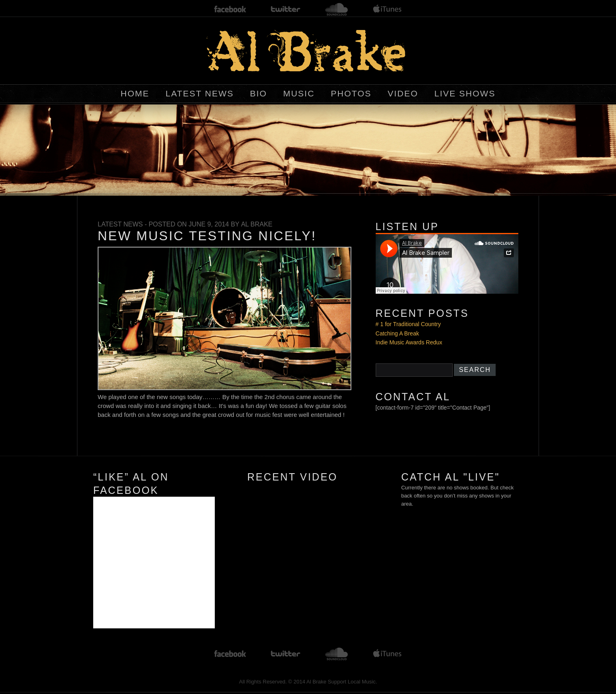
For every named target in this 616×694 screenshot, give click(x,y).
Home (135, 93)
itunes (387, 10)
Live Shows (465, 93)
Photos (351, 93)
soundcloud (337, 10)
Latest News (199, 93)
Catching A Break (397, 333)
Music (299, 93)
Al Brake (257, 224)
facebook (230, 10)
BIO (259, 93)
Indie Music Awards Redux (409, 342)
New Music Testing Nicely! (207, 236)
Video (403, 93)
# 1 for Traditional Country (408, 324)
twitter (286, 10)
